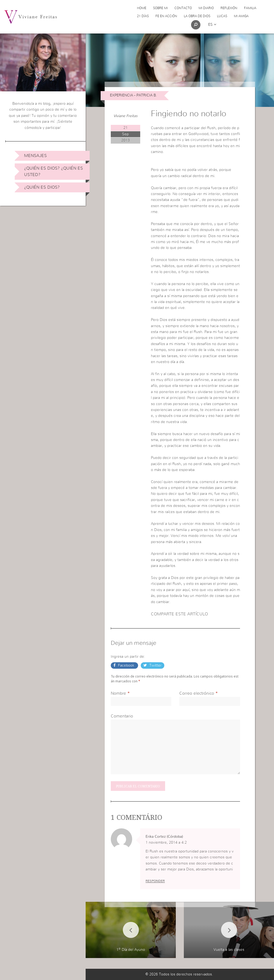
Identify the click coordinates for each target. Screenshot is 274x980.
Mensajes (35, 156)
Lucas (222, 16)
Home (142, 8)
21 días (143, 16)
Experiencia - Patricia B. (133, 95)
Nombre (118, 693)
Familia (250, 8)
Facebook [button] (126, 665)
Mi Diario (206, 8)
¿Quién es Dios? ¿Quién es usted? (54, 171)
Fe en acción (166, 16)
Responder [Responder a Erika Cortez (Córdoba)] (155, 881)
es (212, 25)
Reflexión (229, 8)
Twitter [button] (155, 665)
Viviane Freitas (125, 116)
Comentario (122, 716)
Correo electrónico (197, 693)
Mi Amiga (241, 16)
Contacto (183, 8)
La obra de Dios (197, 16)
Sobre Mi (160, 8)
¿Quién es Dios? (42, 187)
